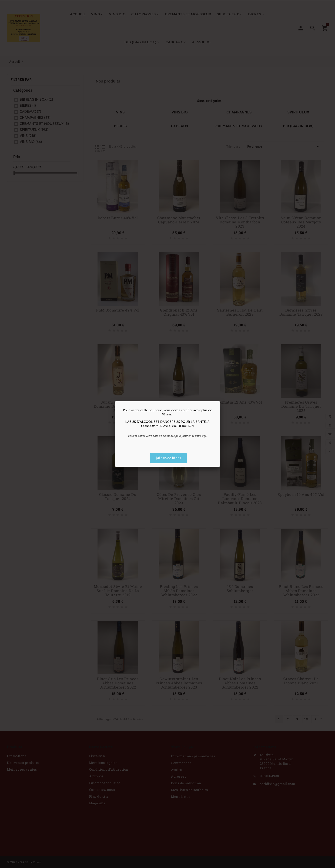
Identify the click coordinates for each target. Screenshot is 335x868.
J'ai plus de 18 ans (168, 458)
